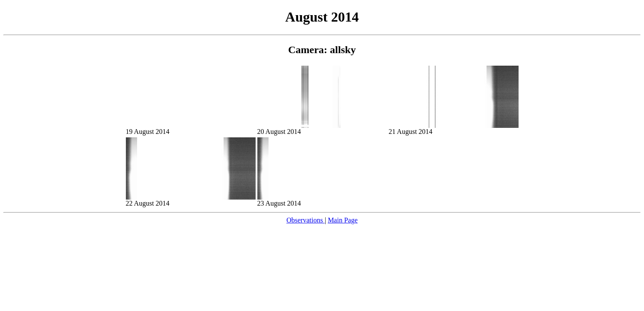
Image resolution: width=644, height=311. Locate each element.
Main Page (343, 220)
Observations (305, 220)
